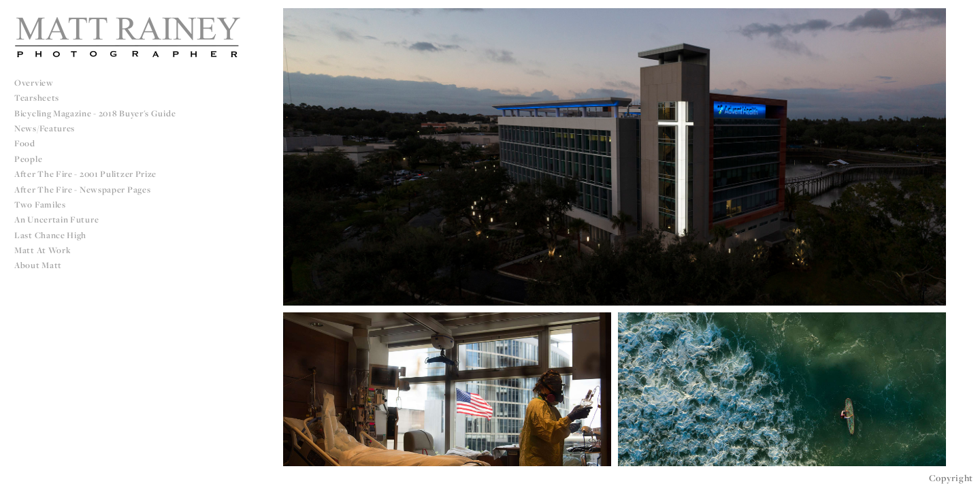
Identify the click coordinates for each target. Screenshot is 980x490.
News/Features (45, 128)
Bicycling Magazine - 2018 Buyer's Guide (95, 113)
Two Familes (40, 205)
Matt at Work (43, 250)
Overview (34, 83)
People (28, 159)
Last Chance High (50, 235)
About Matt (38, 265)
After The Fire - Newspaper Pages (82, 190)
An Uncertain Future (56, 219)
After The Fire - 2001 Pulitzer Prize (85, 174)
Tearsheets (37, 98)
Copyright (951, 478)
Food (25, 143)
